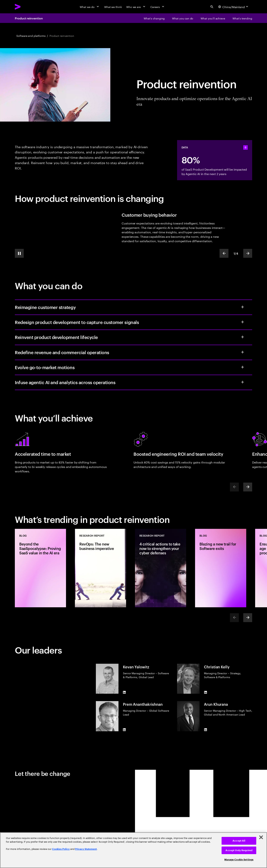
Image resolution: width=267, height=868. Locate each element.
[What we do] (90, 7)
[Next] (248, 487)
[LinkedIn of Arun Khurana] (205, 730)
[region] (133, 850)
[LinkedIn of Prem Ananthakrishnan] (124, 730)
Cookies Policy (61, 849)
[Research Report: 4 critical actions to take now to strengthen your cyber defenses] (161, 568)
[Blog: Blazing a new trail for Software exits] (221, 568)
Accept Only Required (239, 850)
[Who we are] (136, 7)
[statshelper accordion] (245, 147)
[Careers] (158, 7)
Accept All (239, 841)
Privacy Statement (86, 849)
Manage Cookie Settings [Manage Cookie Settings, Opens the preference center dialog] (239, 860)
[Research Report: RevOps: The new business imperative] (100, 568)
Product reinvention (29, 18)
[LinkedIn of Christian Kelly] (205, 692)
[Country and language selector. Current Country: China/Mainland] (234, 7)
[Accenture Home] (26, 7)
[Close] (261, 837)
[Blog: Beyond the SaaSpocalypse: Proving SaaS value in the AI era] (40, 568)
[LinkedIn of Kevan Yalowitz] (124, 692)
